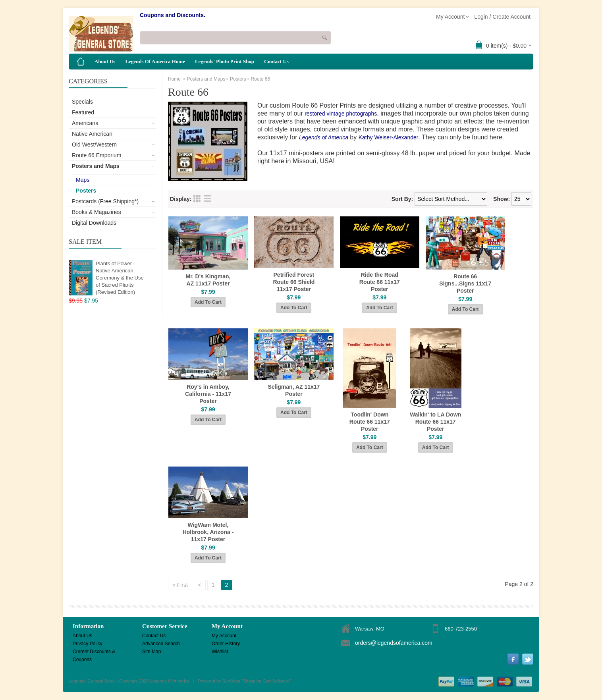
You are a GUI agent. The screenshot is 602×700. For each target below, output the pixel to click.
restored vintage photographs (341, 114)
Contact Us (276, 61)
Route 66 (260, 79)
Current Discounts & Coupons (94, 652)
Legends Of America (170, 681)
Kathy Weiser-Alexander (389, 137)
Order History (226, 644)
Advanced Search (161, 644)
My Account (224, 636)
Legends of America (324, 137)
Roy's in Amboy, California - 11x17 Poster (208, 394)
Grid (197, 199)
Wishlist (220, 652)
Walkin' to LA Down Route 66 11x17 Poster (435, 422)
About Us (105, 61)
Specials (82, 102)
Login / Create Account (502, 17)
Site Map (151, 652)
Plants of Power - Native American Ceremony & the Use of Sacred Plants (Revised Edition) (120, 278)
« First (180, 585)
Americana (85, 123)
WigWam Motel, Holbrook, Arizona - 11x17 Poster (208, 532)
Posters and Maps (96, 166)
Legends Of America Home (155, 61)
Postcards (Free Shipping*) (105, 201)
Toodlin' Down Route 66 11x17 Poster (370, 422)
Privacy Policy (88, 644)
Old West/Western (94, 145)
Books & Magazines (96, 212)
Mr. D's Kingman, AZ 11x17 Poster (208, 280)
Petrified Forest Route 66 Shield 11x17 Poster (294, 282)
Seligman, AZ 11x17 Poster (294, 390)
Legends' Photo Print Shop (225, 61)
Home (174, 79)
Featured (83, 112)
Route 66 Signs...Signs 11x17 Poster (465, 283)
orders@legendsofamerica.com (394, 643)
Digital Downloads (94, 223)
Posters (86, 191)
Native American (92, 134)
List (207, 199)
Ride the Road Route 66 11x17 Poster (380, 282)
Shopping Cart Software (266, 681)
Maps (83, 180)
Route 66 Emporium (97, 155)
